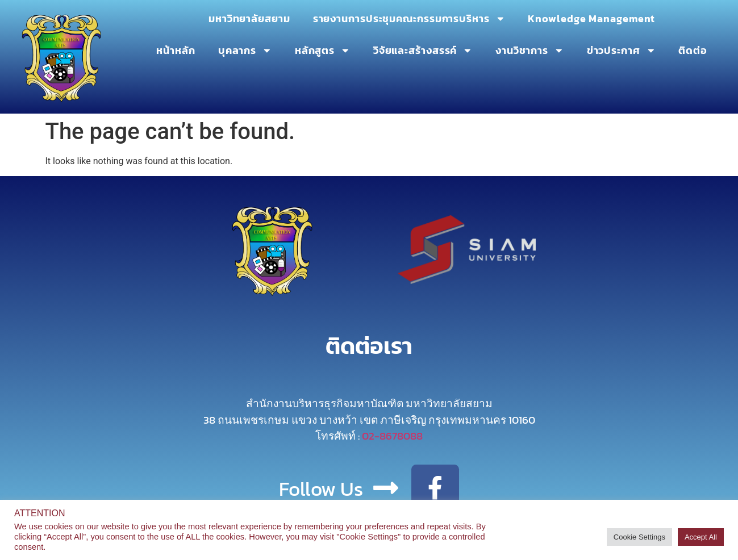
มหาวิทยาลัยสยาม (249, 19)
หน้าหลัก (176, 51)
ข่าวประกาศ (622, 51)
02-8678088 (392, 436)
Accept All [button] (701, 537)
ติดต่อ (693, 51)
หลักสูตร (323, 51)
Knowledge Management (591, 19)
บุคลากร (245, 51)
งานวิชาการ (530, 51)
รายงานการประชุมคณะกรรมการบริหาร (409, 19)
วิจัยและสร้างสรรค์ (423, 51)
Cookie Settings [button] (639, 537)
